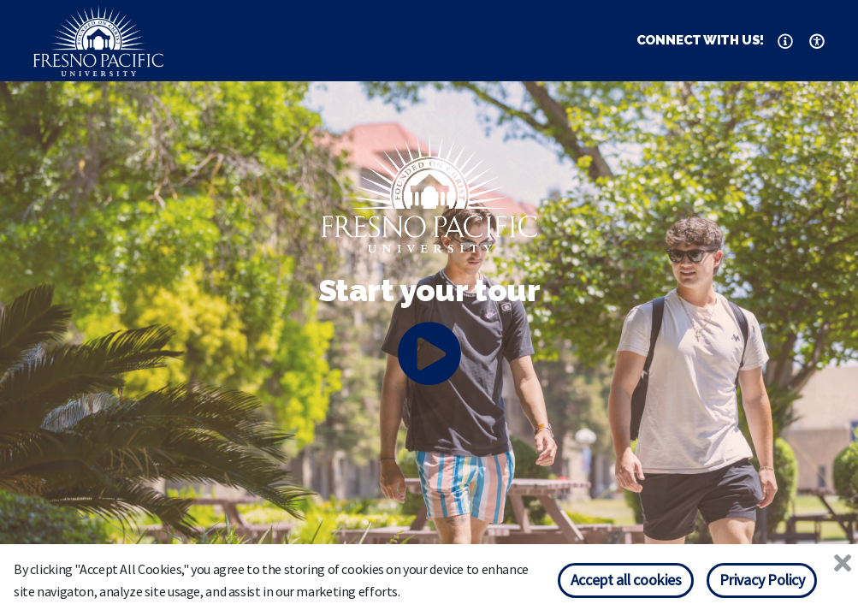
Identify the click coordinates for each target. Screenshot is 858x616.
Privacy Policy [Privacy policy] (762, 580)
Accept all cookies (626, 580)
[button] (785, 41)
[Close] (843, 563)
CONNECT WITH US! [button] (701, 40)
